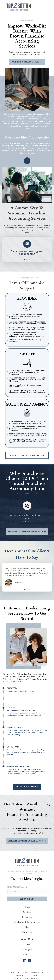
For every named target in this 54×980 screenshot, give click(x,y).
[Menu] (51, 7)
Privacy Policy (20, 975)
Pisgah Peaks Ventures (32, 978)
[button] (25, 260)
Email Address (17, 887)
